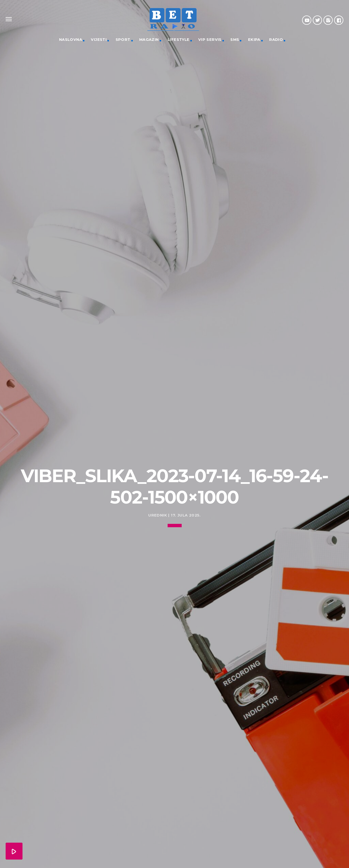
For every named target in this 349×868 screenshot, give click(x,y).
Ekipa (254, 39)
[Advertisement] (175, 407)
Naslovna (71, 39)
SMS (235, 39)
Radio (276, 39)
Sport (123, 39)
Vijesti (99, 39)
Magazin (149, 39)
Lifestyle (179, 39)
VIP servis (210, 39)
